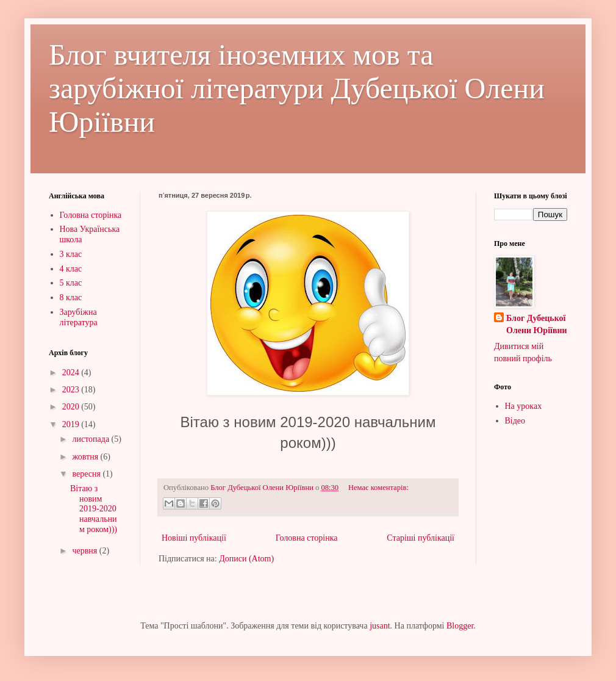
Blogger (460, 626)
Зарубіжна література (79, 317)
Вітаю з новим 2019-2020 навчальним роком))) (94, 509)
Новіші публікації (194, 538)
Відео (515, 421)
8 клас (71, 297)
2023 (72, 390)
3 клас (71, 254)
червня (85, 551)
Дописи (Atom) (246, 559)
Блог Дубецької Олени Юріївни (537, 324)
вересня (87, 474)
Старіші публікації (421, 538)
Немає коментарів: (378, 488)
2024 (72, 373)
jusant (380, 626)
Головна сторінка (307, 538)
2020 (72, 407)
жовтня (86, 457)
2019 (72, 424)
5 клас (71, 283)
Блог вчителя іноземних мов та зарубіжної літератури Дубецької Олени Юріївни (297, 88)
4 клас (71, 269)
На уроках (524, 406)
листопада (91, 439)
